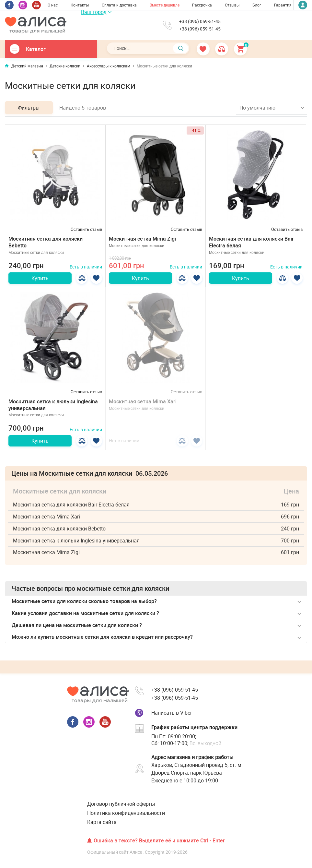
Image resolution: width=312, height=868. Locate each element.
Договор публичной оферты (121, 804)
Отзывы (232, 5)
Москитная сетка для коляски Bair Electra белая (251, 242)
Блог (257, 5)
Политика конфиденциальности (126, 813)
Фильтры (29, 108)
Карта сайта (102, 822)
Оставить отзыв (86, 229)
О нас (53, 5)
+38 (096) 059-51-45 (200, 21)
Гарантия (283, 5)
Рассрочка (202, 5)
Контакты (80, 5)
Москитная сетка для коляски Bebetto (46, 242)
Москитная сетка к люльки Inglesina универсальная (53, 405)
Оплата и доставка (119, 5)
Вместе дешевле (165, 5)
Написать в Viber (172, 713)
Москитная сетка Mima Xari (143, 402)
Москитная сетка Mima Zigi (142, 239)
